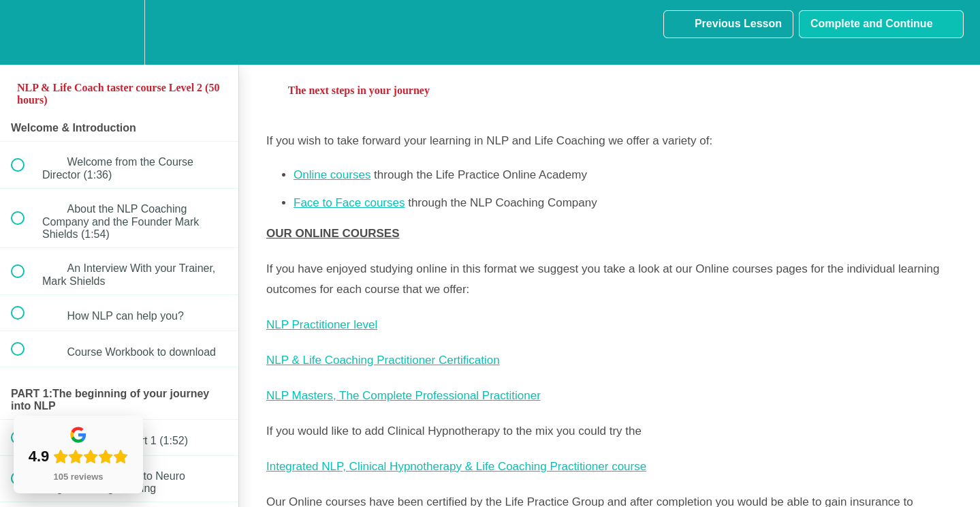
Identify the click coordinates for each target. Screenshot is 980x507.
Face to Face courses (349, 203)
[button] (25, 32)
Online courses (332, 175)
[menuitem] (119, 32)
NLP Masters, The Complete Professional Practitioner (404, 396)
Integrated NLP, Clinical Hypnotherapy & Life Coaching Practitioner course (456, 466)
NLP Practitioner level (322, 325)
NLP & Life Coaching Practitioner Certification (383, 360)
